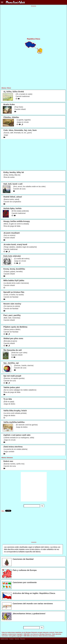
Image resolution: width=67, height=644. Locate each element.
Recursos (23, 639)
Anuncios (17, 639)
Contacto (11, 639)
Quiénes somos (4, 639)
